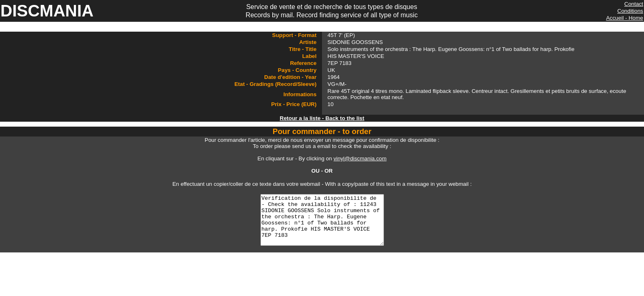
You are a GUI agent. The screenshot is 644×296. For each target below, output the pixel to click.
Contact (634, 4)
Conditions (630, 11)
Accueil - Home (625, 18)
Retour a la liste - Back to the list (322, 118)
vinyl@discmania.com (360, 158)
